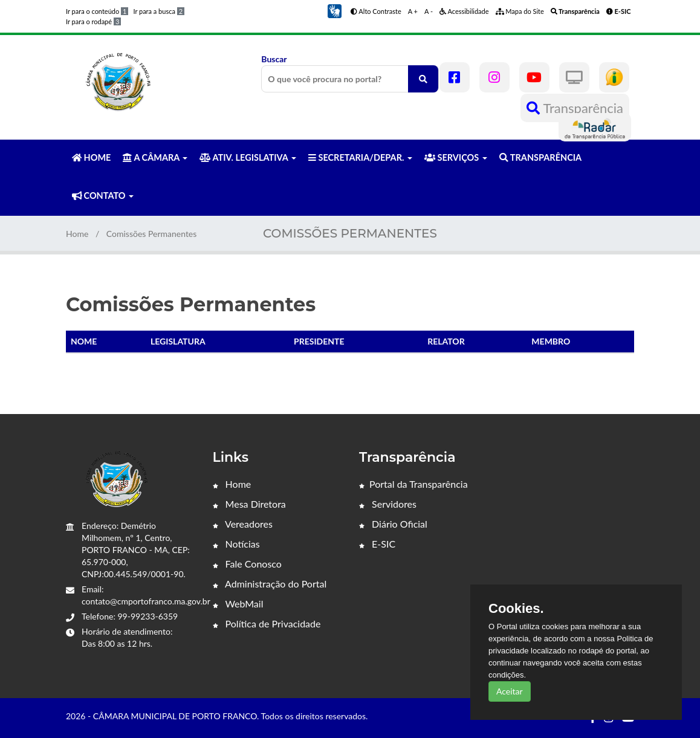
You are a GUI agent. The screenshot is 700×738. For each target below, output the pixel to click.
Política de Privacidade (267, 623)
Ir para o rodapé (93, 21)
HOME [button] (91, 157)
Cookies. (516, 609)
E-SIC (377, 544)
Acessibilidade (464, 11)
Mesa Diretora (249, 504)
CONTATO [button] (103, 196)
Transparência (575, 108)
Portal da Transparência (413, 484)
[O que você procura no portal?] (423, 79)
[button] (334, 10)
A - (429, 11)
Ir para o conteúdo (97, 11)
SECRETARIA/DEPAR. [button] (360, 157)
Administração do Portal (270, 584)
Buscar (350, 73)
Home (77, 234)
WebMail (238, 604)
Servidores (388, 504)
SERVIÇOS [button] (456, 157)
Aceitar (510, 691)
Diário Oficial (393, 524)
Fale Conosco (247, 564)
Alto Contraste (376, 11)
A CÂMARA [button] (155, 157)
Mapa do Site (520, 11)
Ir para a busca (159, 11)
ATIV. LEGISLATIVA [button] (248, 157)
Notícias (236, 544)
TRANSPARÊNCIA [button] (540, 157)
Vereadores (243, 524)
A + (413, 11)
